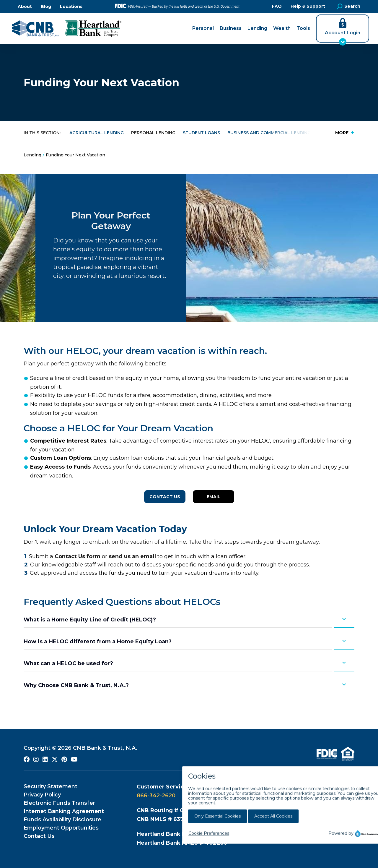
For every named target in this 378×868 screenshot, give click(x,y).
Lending (257, 28)
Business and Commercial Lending (269, 133)
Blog (46, 7)
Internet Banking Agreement (64, 811)
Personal (203, 28)
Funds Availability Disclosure (62, 820)
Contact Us (165, 497)
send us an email (132, 556)
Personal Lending (153, 133)
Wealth (282, 28)
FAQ (277, 6)
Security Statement (50, 786)
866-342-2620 (156, 796)
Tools (303, 28)
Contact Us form (78, 556)
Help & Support (308, 6)
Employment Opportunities (61, 828)
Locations (71, 7)
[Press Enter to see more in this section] (340, 133)
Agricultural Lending (97, 133)
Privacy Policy (42, 795)
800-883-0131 (289, 804)
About (25, 7)
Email (214, 497)
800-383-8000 (289, 796)
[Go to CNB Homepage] (36, 29)
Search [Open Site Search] (348, 7)
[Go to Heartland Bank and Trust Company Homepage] (93, 29)
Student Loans (201, 133)
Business (231, 28)
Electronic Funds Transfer (59, 803)
